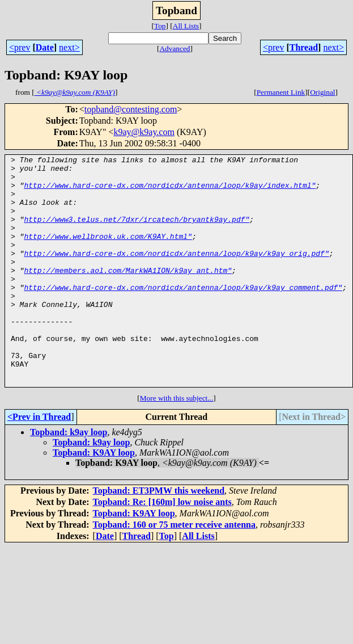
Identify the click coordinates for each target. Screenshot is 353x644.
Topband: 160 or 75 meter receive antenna (174, 571)
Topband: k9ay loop (69, 478)
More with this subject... (177, 444)
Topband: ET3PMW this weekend (159, 536)
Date (45, 47)
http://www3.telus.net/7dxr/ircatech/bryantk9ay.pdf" (137, 233)
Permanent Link (281, 92)
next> (69, 47)
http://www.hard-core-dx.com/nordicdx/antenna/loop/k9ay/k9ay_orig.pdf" (176, 273)
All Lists (186, 26)
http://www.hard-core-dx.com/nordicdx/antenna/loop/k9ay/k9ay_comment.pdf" (183, 314)
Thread (304, 47)
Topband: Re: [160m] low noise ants (162, 548)
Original (322, 92)
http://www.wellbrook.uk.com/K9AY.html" (108, 253)
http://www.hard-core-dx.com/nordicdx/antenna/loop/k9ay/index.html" (170, 192)
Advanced (175, 49)
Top (160, 26)
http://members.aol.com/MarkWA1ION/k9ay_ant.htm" (128, 294)
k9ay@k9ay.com (144, 132)
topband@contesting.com (131, 109)
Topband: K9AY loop (94, 498)
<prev (20, 47)
